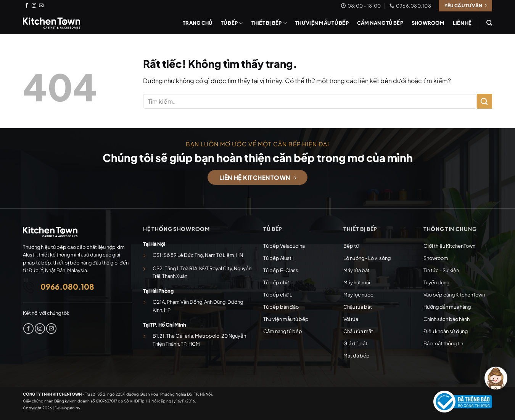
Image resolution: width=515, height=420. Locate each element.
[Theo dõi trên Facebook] (27, 6)
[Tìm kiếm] (489, 23)
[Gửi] (484, 101)
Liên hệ (462, 23)
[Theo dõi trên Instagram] (34, 6)
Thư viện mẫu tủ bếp (322, 23)
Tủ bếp (232, 23)
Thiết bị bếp (269, 23)
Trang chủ (197, 23)
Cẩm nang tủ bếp (380, 23)
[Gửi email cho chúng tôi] (41, 6)
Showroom (428, 23)
